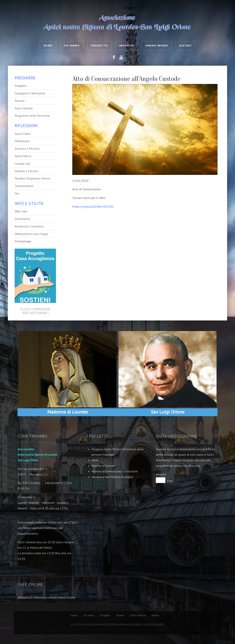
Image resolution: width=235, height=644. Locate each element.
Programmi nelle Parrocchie (32, 116)
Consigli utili (22, 164)
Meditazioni (22, 141)
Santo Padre (22, 134)
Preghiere (21, 86)
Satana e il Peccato (27, 148)
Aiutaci (185, 46)
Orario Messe (157, 46)
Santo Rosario (24, 108)
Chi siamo (72, 46)
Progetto (100, 46)
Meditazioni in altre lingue (31, 234)
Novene (20, 101)
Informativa (22, 219)
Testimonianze (24, 186)
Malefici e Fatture (26, 171)
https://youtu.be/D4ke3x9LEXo (93, 206)
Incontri (127, 46)
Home (48, 46)
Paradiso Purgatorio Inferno (32, 178)
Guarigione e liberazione (30, 93)
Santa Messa (23, 156)
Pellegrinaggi (23, 241)
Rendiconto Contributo (29, 226)
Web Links (21, 211)
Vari (17, 193)
